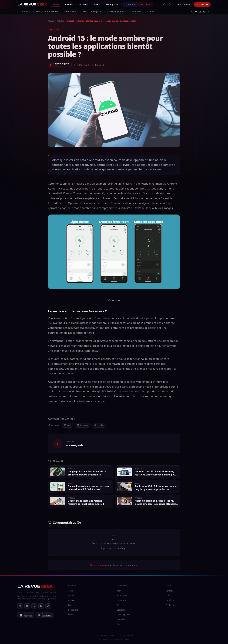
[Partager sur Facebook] (83, 425)
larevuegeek (62, 64)
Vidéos (69, 4)
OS (83, 11)
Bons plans (112, 4)
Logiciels (96, 11)
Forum (130, 4)
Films (97, 4)
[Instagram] (200, 12)
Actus (56, 4)
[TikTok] (209, 12)
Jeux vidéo (136, 11)
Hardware (70, 11)
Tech (36, 11)
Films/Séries (52, 11)
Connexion (184, 4)
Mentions (170, 600)
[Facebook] (204, 12)
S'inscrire (202, 4)
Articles (60, 21)
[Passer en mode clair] (170, 4)
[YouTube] (196, 12)
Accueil (51, 21)
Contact (146, 4)
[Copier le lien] (99, 425)
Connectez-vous (98, 565)
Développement (116, 11)
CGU (168, 596)
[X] (192, 12)
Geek (151, 11)
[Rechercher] (164, 5)
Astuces (83, 4)
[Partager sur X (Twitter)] (67, 425)
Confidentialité (172, 605)
